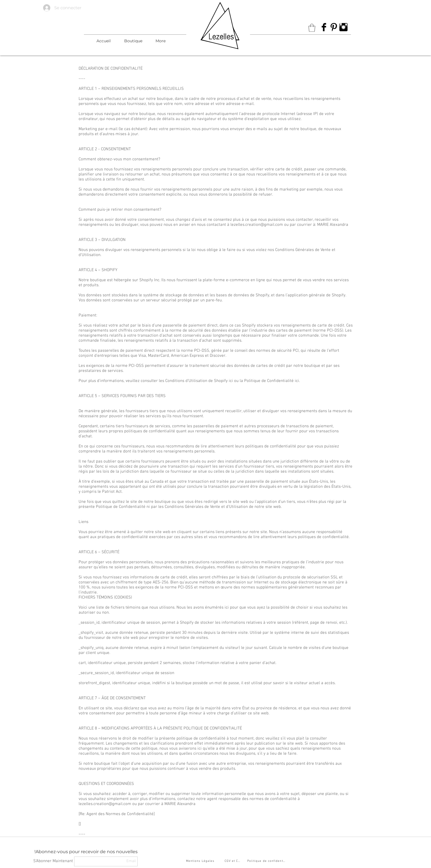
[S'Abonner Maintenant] (53, 861)
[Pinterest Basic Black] (334, 27)
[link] (312, 28)
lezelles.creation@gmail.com (257, 225)
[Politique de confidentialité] (267, 861)
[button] (133, 41)
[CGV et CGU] (234, 861)
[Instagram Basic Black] (343, 27)
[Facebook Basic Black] (324, 27)
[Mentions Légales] (201, 861)
